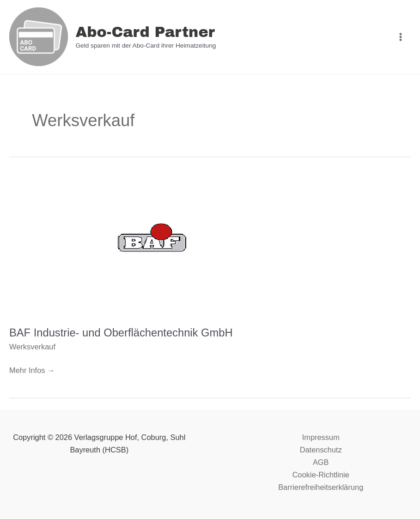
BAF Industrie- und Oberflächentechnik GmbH (121, 333)
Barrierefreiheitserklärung (321, 487)
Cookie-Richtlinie (321, 475)
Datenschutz (321, 450)
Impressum (321, 437)
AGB (321, 462)
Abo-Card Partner (145, 32)
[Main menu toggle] (400, 37)
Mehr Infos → (32, 369)
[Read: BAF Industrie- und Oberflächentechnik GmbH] (154, 244)
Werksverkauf (32, 347)
